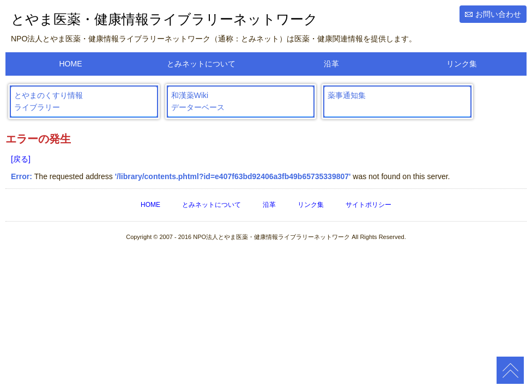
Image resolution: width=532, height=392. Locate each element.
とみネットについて (201, 64)
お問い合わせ (498, 14)
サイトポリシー (368, 205)
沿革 (331, 64)
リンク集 (462, 64)
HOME (71, 64)
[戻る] (21, 159)
